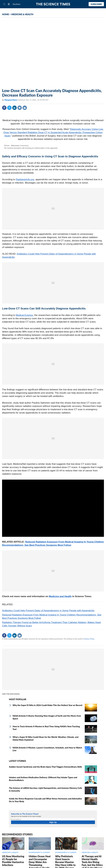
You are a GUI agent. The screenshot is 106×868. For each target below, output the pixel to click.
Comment (20, 108)
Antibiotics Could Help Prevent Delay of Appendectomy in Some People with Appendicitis (48, 611)
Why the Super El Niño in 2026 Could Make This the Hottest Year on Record (47, 705)
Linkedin (14, 108)
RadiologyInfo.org (25, 179)
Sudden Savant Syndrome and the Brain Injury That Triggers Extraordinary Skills (45, 767)
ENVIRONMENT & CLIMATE (39, 852)
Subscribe (96, 4)
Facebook (4, 108)
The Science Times (53, 4)
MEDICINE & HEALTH (22, 14)
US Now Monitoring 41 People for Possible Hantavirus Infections (13, 861)
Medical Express (24, 315)
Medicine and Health (60, 596)
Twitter (9, 108)
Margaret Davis (11, 100)
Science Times (89, 639)
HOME (6, 14)
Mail (25, 108)
